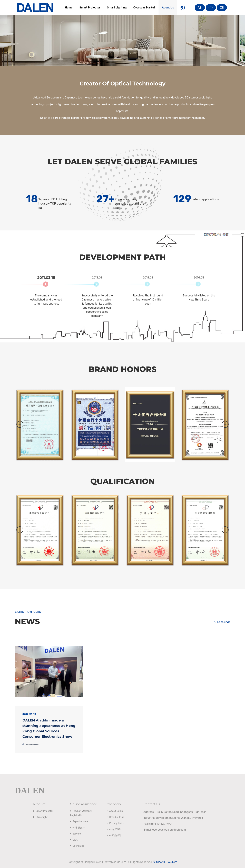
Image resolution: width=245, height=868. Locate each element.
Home (69, 8)
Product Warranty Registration (81, 813)
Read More (31, 744)
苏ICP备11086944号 (165, 862)
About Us (168, 8)
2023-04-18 (29, 714)
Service (75, 834)
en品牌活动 (114, 829)
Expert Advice (79, 822)
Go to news (222, 622)
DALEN (30, 790)
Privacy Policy (116, 823)
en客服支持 (77, 828)
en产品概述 (114, 835)
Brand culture (115, 817)
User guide (77, 846)
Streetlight (40, 817)
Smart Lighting (117, 8)
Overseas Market (144, 8)
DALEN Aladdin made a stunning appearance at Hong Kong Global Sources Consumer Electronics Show (49, 728)
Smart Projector (90, 8)
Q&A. (74, 840)
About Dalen (115, 811)
